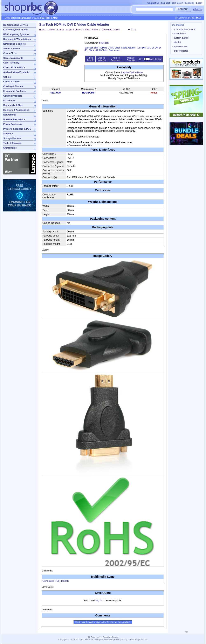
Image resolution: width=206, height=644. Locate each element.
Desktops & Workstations (17, 39)
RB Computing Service (16, 25)
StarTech (104, 43)
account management (184, 29)
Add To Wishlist (102, 59)
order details (179, 33)
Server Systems (12, 48)
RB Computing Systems (16, 34)
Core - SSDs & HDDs (14, 67)
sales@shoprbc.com (21, 18)
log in (99, 600)
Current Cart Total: (190, 18)
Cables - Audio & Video (69, 30)
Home (42, 30)
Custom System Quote (15, 30)
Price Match (90, 59)
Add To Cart (156, 59)
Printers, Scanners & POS (17, 129)
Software (8, 134)
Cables (7, 77)
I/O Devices (9, 100)
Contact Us (153, 3)
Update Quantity (131, 59)
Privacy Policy (121, 640)
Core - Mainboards (13, 58)
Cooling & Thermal (13, 86)
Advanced (198, 9)
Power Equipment (13, 124)
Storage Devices (12, 138)
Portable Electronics (14, 119)
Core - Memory (11, 63)
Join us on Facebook (183, 3)
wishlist (177, 42)
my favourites (180, 46)
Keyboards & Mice (13, 105)
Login (199, 3)
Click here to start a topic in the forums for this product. (103, 622)
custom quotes (180, 38)
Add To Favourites (116, 59)
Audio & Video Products (16, 72)
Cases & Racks (11, 82)
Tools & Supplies (12, 143)
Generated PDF (56, 581)
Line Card (133, 640)
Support (166, 3)
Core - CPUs (10, 53)
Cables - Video (91, 30)
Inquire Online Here (132, 73)
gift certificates (180, 51)
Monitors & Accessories (16, 110)
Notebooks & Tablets (15, 44)
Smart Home (10, 148)
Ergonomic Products (14, 91)
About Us (143, 640)
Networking (9, 115)
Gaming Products (13, 96)
